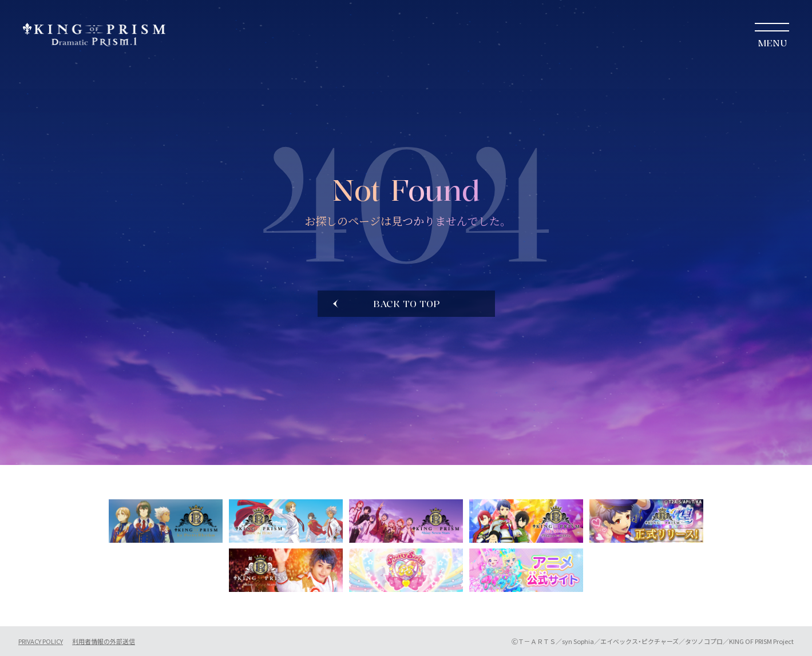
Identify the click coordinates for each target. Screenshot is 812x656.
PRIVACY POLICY (41, 641)
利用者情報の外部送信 (104, 641)
